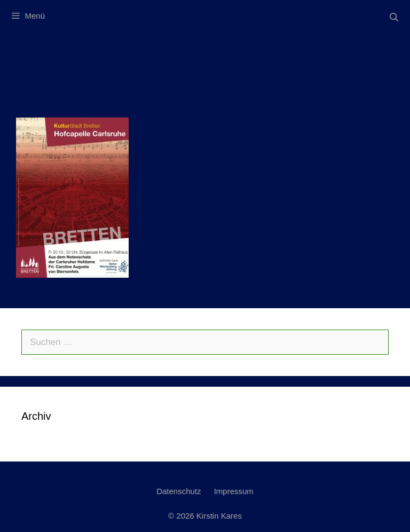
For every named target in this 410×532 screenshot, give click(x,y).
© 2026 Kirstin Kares (205, 516)
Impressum (234, 491)
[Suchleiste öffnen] (394, 17)
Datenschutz (179, 491)
